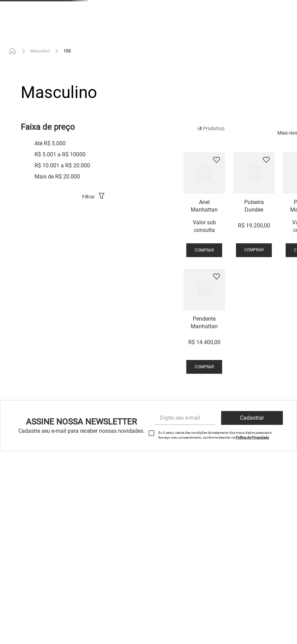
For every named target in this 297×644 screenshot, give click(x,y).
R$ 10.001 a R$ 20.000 (62, 165)
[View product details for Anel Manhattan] (204, 206)
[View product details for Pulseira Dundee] (254, 206)
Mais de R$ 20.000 (57, 177)
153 (67, 51)
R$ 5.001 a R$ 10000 (60, 154)
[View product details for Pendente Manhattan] (204, 322)
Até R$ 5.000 (50, 143)
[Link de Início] (14, 51)
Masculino (40, 51)
